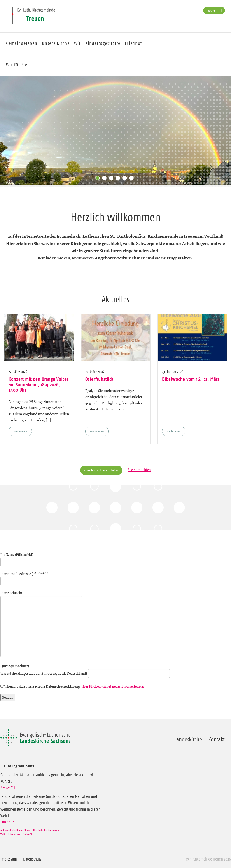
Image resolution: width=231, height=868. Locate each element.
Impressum (9, 859)
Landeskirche (188, 739)
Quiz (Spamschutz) (85, 670)
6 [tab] (133, 179)
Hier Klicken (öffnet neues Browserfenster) (113, 686)
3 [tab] (112, 179)
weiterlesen (20, 431)
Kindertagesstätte (103, 43)
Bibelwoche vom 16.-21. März (191, 379)
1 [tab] (99, 179)
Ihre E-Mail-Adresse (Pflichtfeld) (41, 578)
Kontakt (216, 739)
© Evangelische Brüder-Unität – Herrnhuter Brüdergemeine (30, 830)
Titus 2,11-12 (7, 822)
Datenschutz (32, 859)
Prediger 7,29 (8, 787)
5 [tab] (126, 179)
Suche (211, 10)
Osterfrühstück (99, 379)
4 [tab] (119, 179)
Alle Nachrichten (139, 470)
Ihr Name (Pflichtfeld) (41, 558)
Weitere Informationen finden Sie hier (19, 834)
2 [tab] (105, 179)
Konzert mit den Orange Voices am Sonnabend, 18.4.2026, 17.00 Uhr (38, 385)
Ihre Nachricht (41, 624)
